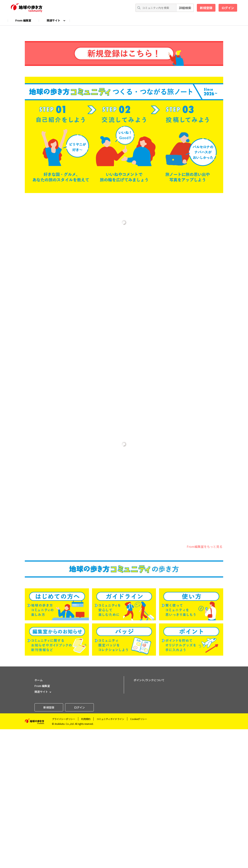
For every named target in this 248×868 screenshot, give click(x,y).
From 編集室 (23, 20)
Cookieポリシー (139, 858)
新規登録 (206, 8)
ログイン (228, 8)
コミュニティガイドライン (110, 858)
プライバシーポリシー (64, 858)
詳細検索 (185, 8)
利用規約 (86, 858)
